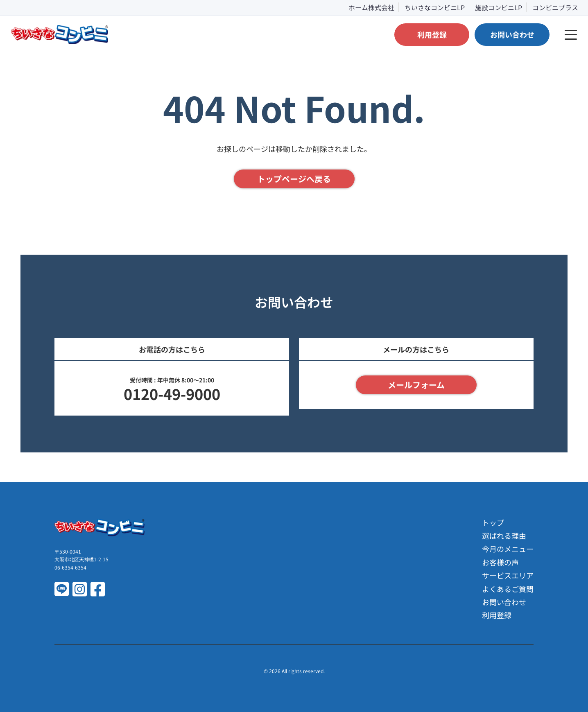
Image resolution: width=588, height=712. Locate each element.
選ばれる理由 (504, 536)
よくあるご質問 (508, 589)
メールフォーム (416, 385)
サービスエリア (508, 575)
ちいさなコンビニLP (435, 7)
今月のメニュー (508, 549)
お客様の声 (500, 562)
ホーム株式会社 (371, 7)
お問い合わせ (504, 602)
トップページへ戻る (294, 179)
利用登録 (497, 615)
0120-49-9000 (172, 393)
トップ (493, 522)
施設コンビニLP (499, 7)
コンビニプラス (555, 7)
